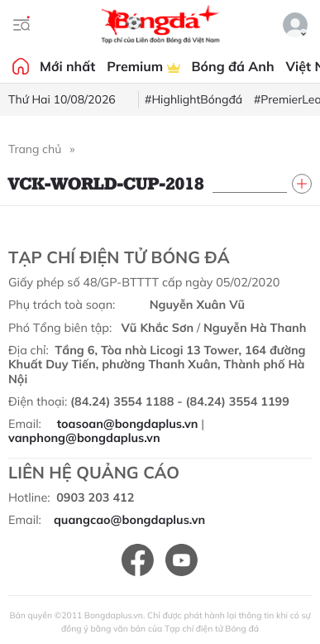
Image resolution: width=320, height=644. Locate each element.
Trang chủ (35, 149)
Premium (143, 66)
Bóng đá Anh (233, 66)
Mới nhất (67, 66)
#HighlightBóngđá (193, 99)
